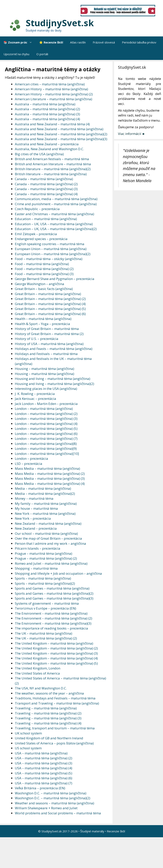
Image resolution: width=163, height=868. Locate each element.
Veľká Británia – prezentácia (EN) (40, 788)
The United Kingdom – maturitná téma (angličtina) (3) (56, 653)
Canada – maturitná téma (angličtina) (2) (46, 184)
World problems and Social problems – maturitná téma (58, 813)
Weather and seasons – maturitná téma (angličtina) (54, 803)
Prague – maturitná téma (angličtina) (44, 553)
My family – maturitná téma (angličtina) (46, 504)
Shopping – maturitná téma (36, 568)
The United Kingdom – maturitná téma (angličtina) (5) (56, 663)
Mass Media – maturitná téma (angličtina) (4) (50, 484)
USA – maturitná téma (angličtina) (41, 753)
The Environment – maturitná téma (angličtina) (51, 613)
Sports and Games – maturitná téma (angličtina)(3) (54, 598)
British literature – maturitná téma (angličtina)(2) (53, 169)
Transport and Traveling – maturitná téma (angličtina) (57, 703)
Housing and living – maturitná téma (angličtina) (53, 379)
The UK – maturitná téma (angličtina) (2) (46, 638)
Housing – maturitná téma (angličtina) (45, 369)
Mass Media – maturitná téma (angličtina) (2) (50, 474)
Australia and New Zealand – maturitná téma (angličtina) (59, 129)
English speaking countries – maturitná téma (50, 244)
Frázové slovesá (104, 42)
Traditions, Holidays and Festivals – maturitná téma (55, 698)
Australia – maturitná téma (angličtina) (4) (47, 119)
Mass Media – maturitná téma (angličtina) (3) (50, 478)
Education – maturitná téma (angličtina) (46, 219)
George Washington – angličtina (40, 284)
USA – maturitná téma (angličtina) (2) (44, 758)
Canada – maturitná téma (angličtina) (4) (46, 194)
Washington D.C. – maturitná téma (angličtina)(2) (53, 798)
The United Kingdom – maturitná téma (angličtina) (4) (56, 658)
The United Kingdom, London (38, 668)
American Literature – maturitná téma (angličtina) (54, 99)
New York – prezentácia (33, 518)
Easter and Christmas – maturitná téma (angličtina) (54, 214)
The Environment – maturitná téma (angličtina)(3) (53, 623)
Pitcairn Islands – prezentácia (38, 548)
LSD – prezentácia (29, 464)
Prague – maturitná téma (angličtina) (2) (46, 558)
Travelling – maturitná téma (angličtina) (46, 708)
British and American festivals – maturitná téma (52, 159)
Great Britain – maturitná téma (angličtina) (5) (50, 309)
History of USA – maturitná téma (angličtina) (49, 344)
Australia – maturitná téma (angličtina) (45, 104)
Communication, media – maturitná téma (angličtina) (56, 199)
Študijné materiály (92, 831)
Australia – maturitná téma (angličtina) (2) (47, 109)
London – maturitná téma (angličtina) (44, 409)
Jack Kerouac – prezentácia (36, 399)
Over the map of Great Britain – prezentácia (48, 538)
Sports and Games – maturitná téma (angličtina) (52, 588)
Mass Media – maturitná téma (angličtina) (47, 468)
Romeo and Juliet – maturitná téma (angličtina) (51, 563)
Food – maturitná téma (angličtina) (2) (44, 269)
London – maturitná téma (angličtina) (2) (46, 414)
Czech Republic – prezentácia (37, 209)
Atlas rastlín (78, 42)
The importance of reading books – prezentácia (51, 628)
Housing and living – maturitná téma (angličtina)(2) (54, 384)
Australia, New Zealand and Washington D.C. (49, 149)
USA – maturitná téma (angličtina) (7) (44, 783)
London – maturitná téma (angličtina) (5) (46, 429)
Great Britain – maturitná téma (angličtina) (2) (50, 299)
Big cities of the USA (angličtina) (39, 154)
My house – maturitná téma (36, 508)
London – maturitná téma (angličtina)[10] (47, 454)
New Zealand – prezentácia (36, 528)
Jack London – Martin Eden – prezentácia (46, 404)
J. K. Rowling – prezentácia (35, 394)
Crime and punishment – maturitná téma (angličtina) (56, 204)
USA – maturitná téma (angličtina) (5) (44, 773)
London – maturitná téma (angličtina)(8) (46, 444)
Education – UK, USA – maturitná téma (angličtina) (54, 224)
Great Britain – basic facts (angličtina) (44, 289)
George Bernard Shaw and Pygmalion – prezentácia (55, 279)
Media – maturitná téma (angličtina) (43, 488)
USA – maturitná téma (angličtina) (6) (44, 778)
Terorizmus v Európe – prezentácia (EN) (45, 608)
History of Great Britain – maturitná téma (47, 329)
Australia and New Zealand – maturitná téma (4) (52, 124)
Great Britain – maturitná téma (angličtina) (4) (50, 304)
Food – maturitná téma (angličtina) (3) (44, 274)
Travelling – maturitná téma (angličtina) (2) (48, 713)
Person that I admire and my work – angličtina (50, 543)
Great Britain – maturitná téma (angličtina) (48, 294)
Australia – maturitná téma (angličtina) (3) (47, 114)
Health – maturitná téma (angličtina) (43, 319)
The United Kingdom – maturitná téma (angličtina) (54, 643)
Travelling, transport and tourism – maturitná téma (55, 728)
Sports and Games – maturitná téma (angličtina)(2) (54, 593)
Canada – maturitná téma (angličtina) (44, 179)
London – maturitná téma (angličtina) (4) (46, 424)
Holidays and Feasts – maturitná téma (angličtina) (54, 349)
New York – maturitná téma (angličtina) (45, 513)
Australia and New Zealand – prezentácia (47, 144)
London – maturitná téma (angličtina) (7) (46, 439)
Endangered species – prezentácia (41, 239)
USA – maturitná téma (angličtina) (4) (44, 768)
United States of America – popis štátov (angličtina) (54, 743)
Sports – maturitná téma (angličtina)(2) (45, 583)
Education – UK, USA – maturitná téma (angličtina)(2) (56, 229)
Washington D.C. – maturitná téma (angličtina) (51, 793)
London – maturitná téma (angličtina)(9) (46, 448)
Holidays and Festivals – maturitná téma (46, 354)
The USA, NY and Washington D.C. (41, 688)
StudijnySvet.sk (60, 23)
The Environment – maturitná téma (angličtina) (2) (54, 618)
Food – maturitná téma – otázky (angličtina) (49, 259)
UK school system (28, 733)
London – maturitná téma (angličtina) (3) (46, 419)
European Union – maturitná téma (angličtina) (51, 249)
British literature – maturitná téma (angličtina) (51, 174)
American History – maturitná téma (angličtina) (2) (54, 94)
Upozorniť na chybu (16, 54)
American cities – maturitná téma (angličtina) (50, 84)
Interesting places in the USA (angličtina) (46, 389)
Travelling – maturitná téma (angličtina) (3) (48, 718)
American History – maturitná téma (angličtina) (51, 89)
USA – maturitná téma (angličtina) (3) (44, 763)
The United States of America (37, 673)
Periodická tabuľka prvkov (139, 42)
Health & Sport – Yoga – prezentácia (42, 324)
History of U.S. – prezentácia (37, 339)
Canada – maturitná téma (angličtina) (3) (46, 189)
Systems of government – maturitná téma (47, 603)
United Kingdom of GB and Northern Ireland (49, 738)
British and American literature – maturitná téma (53, 164)
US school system (28, 748)
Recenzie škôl (116, 831)
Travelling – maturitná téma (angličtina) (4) (48, 723)
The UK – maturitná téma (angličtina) (44, 633)
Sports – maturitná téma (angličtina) (43, 578)
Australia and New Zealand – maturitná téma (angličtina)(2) (61, 134)
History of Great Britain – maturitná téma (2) (49, 334)
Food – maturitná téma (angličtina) (42, 264)
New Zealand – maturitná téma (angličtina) (48, 523)
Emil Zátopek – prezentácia (36, 234)
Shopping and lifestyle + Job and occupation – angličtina (58, 573)
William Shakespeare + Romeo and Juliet (46, 808)
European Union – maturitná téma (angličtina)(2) (53, 254)
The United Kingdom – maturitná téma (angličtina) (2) (56, 648)
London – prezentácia (32, 458)
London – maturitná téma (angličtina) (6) (46, 434)
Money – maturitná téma (34, 498)
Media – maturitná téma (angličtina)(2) (45, 494)
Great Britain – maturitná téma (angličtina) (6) (50, 314)
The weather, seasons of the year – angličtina (49, 693)
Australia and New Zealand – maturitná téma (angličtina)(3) (61, 139)
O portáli (42, 54)
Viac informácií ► (132, 134)
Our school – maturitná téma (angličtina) (46, 533)
